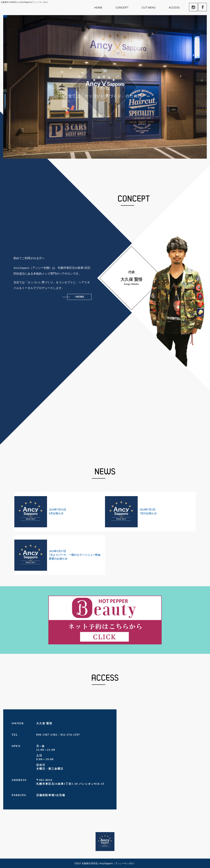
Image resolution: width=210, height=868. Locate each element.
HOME (98, 8)
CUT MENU (149, 8)
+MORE (80, 297)
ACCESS (174, 8)
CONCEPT (122, 8)
